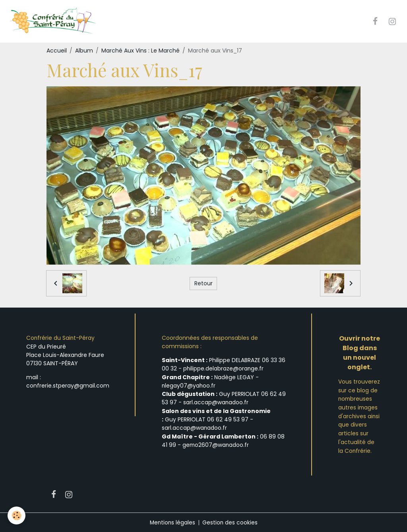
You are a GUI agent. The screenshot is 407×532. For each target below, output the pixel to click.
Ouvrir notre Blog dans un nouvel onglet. (360, 353)
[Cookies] (17, 515)
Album (84, 51)
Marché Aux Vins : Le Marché (141, 51)
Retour (203, 283)
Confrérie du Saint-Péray (61, 338)
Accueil (57, 51)
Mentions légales (172, 522)
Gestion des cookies (231, 522)
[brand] (54, 21)
